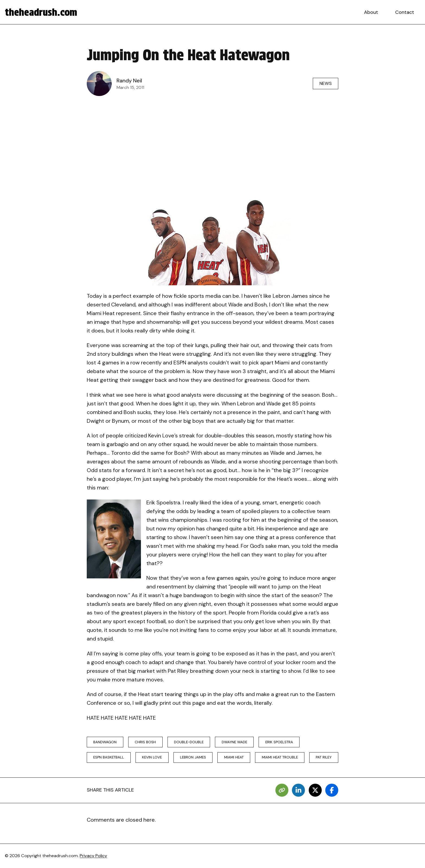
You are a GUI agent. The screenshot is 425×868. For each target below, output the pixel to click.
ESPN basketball (109, 757)
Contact (405, 12)
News (326, 83)
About (371, 12)
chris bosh (145, 742)
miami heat (234, 757)
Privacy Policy (93, 856)
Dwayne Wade (234, 742)
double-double (189, 742)
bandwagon (105, 742)
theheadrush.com (41, 12)
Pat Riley (324, 757)
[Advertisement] (212, 140)
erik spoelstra (279, 742)
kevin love (152, 757)
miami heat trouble (280, 757)
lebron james (193, 757)
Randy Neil (129, 81)
